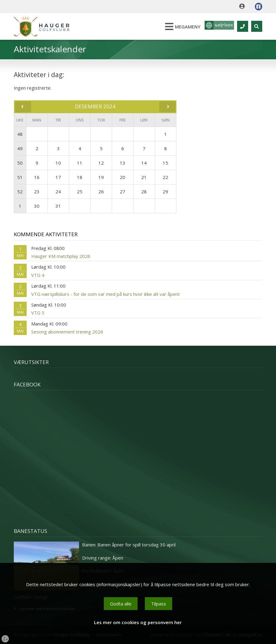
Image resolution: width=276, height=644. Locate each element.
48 (20, 134)
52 (20, 192)
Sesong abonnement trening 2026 (67, 332)
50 (20, 163)
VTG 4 (38, 275)
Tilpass (159, 604)
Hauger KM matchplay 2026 (61, 256)
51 (20, 177)
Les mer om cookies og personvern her (138, 622)
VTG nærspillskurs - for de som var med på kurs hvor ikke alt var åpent (106, 294)
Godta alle (121, 604)
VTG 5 (38, 313)
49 (20, 148)
